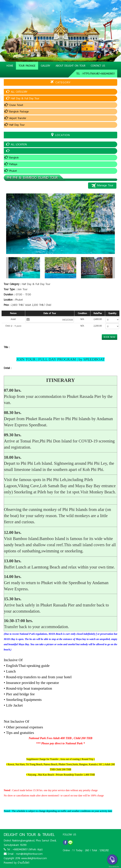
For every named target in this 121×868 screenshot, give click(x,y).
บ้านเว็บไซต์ (23, 863)
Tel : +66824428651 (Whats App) (23, 849)
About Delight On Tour (71, 66)
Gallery (46, 66)
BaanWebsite (114, 867)
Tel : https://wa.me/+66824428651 (95, 74)
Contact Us (98, 66)
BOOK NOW (109, 337)
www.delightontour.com (34, 858)
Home (10, 66)
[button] (14, 268)
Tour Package (27, 66)
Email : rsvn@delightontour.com (23, 854)
